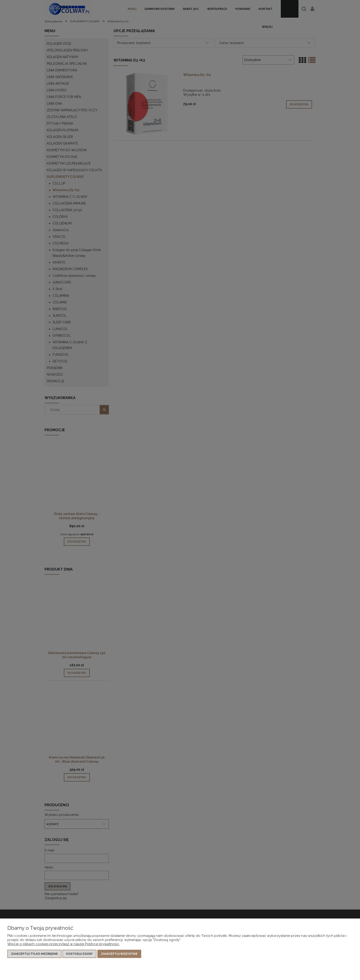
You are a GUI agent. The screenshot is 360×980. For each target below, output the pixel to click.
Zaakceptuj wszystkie (119, 954)
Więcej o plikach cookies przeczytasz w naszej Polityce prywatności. (63, 944)
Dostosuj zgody (79, 954)
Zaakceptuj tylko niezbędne (34, 954)
